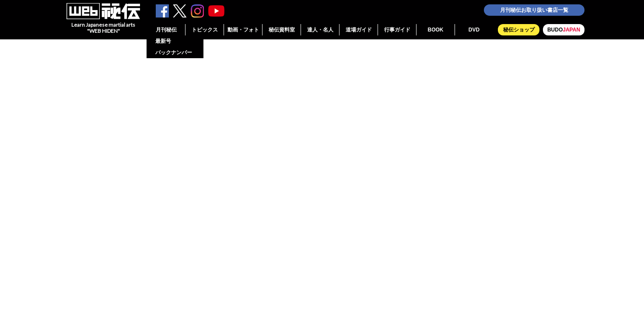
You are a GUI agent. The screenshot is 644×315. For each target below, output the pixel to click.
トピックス (205, 30)
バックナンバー (174, 52)
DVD (474, 30)
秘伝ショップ (519, 30)
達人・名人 (320, 30)
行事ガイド (397, 30)
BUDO (564, 30)
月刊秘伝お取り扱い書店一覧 (534, 10)
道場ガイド (359, 30)
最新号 (163, 41)
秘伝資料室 (282, 30)
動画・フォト (243, 30)
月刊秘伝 (166, 30)
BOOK (436, 30)
